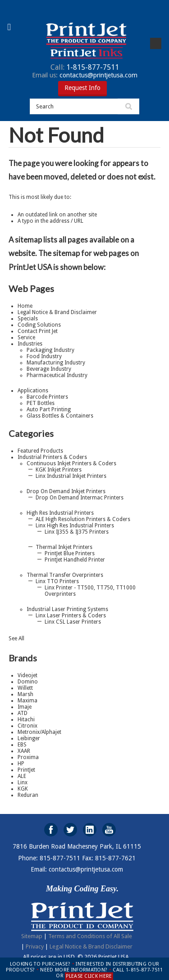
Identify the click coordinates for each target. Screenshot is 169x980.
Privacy (35, 946)
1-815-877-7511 (85, 67)
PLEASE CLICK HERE (89, 976)
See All (16, 638)
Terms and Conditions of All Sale (90, 936)
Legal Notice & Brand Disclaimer (91, 946)
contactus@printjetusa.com (85, 75)
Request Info (82, 88)
